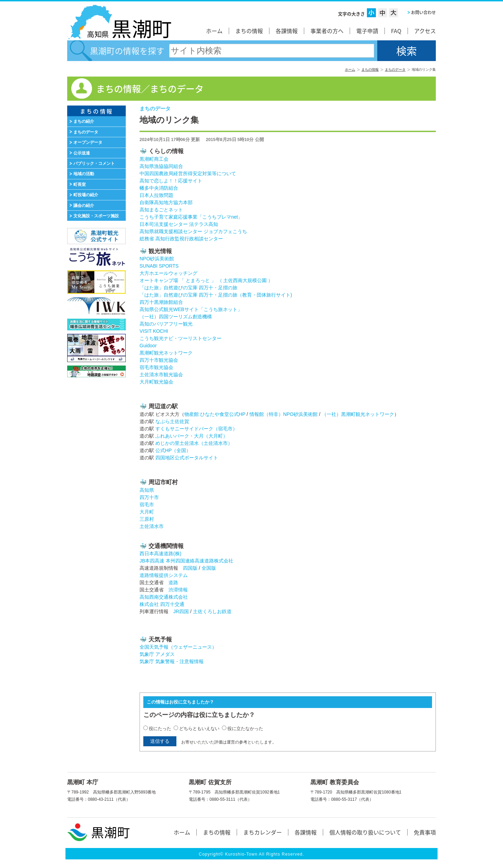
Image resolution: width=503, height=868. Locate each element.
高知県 (147, 490)
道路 (173, 582)
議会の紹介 (84, 206)
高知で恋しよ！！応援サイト (171, 181)
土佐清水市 (152, 526)
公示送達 (82, 153)
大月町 (147, 512)
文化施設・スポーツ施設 (96, 216)
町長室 (80, 184)
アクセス (425, 31)
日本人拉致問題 (156, 195)
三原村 (147, 519)
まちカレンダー (263, 832)
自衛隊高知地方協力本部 (166, 202)
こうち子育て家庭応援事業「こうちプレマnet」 (191, 217)
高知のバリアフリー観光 (166, 324)
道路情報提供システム (164, 575)
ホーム (214, 31)
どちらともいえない (199, 729)
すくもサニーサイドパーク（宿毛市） (196, 429)
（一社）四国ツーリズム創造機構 (176, 317)
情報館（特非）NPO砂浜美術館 (284, 414)
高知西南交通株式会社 (164, 597)
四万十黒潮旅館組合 (161, 302)
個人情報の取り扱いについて (365, 832)
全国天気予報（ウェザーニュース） (178, 647)
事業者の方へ (327, 31)
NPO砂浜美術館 (157, 259)
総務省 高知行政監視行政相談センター (181, 239)
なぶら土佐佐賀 (172, 421)
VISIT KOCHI (154, 331)
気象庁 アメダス (157, 654)
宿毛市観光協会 (156, 367)
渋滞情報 (178, 590)
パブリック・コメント (94, 163)
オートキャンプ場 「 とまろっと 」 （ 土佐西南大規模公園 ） (206, 280)
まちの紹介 (84, 121)
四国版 (190, 568)
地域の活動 (84, 174)
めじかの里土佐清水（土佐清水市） (194, 443)
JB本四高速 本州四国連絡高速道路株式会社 (186, 561)
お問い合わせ (423, 12)
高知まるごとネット (161, 210)
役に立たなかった (245, 729)
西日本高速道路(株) (160, 553)
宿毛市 (147, 505)
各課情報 (287, 31)
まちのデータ (395, 69)
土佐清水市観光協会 (161, 375)
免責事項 (425, 832)
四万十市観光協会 (159, 360)
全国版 (209, 568)
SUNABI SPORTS (159, 266)
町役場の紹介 (86, 195)
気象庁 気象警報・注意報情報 (172, 661)
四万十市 (149, 497)
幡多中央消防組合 (159, 188)
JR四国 (181, 611)
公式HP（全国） (173, 450)
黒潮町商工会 (154, 159)
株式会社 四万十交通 (162, 604)
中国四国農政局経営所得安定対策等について (188, 173)
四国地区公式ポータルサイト (187, 458)
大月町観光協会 (156, 382)
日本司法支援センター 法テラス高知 (179, 224)
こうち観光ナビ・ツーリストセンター (181, 338)
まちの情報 (249, 31)
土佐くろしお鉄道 (212, 611)
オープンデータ (88, 142)
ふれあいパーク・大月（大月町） (192, 436)
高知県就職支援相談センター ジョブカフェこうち (193, 231)
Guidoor (148, 346)
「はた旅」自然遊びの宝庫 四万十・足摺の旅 (188, 288)
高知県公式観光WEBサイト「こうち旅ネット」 (191, 309)
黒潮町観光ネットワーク (166, 353)
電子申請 (367, 31)
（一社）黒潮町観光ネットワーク (358, 414)
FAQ (396, 31)
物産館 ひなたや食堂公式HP (215, 414)
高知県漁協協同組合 (161, 166)
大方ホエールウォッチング (168, 273)
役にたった (160, 729)
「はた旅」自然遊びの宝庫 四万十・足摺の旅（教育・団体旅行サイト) (216, 295)
